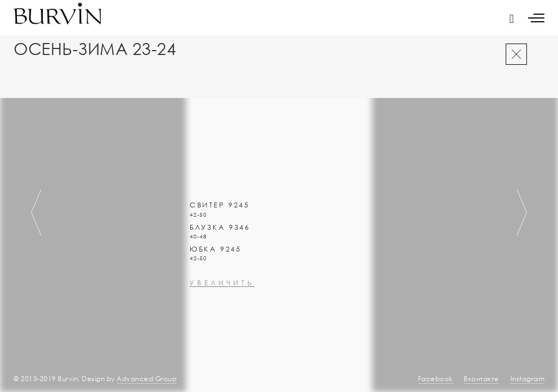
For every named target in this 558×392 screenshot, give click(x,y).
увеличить (222, 312)
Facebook (435, 379)
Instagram (528, 379)
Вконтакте (481, 379)
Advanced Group (147, 379)
